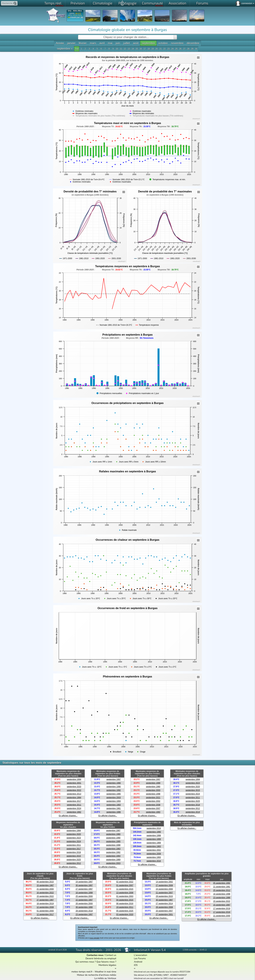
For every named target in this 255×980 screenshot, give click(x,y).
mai (110, 43)
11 (121, 49)
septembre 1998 (153, 794)
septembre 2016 (154, 861)
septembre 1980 (114, 783)
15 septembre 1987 (45, 885)
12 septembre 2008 (45, 907)
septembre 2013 (74, 794)
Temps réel (54, 4)
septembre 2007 (153, 808)
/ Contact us (101, 955)
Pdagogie (127, 3)
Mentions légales (107, 965)
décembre (193, 43)
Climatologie (103, 3)
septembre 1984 (74, 798)
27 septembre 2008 (164, 885)
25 (176, 49)
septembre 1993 (114, 801)
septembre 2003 (114, 798)
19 (153, 49)
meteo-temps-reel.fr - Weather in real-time (94, 972)
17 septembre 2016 (222, 912)
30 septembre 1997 (84, 885)
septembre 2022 (74, 790)
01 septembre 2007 (125, 885)
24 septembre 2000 (164, 889)
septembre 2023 (193, 783)
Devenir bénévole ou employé (101, 958)
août (136, 43)
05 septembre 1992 (222, 883)
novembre (177, 43)
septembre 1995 (113, 841)
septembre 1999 (154, 839)
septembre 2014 (154, 828)
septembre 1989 (153, 783)
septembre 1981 (114, 808)
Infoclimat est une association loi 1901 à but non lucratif (159, 978)
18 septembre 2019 (45, 904)
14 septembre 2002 (164, 882)
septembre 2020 (74, 787)
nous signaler (95, 938)
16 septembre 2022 (45, 893)
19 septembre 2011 (125, 907)
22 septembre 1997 (84, 900)
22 (165, 49)
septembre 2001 (74, 783)
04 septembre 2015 (125, 900)
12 (125, 49)
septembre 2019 (193, 812)
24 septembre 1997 (84, 882)
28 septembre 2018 (84, 911)
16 (141, 49)
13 (129, 49)
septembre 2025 (193, 801)
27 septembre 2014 (164, 904)
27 (184, 49)
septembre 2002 (153, 801)
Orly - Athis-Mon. (75, 11)
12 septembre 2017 (45, 914)
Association (177, 3)
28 (188, 49)
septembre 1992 (114, 790)
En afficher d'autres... (68, 816)
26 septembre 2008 (164, 907)
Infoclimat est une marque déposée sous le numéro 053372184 (162, 972)
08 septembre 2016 (125, 904)
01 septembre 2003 (125, 896)
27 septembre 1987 (45, 900)
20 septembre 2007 (164, 911)
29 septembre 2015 (164, 896)
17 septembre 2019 (222, 908)
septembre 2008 (153, 805)
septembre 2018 (193, 805)
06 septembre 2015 (45, 882)
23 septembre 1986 (222, 898)
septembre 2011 (74, 805)
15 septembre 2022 (45, 896)
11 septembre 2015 (125, 889)
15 (137, 49)
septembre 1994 (74, 779)
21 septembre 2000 (45, 889)
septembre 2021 (153, 798)
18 (149, 49)
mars (93, 43)
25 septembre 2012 (222, 890)
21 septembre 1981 (222, 887)
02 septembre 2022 (125, 882)
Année (60, 43)
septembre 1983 (114, 805)
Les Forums (140, 958)
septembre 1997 (114, 779)
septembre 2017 (74, 801)
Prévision (78, 3)
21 (161, 49)
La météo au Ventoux (105, 978)
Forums (202, 3)
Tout (77, 49)
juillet (127, 43)
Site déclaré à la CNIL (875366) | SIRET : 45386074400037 (160, 975)
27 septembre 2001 (164, 914)
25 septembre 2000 (84, 896)
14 (133, 49)
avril (102, 43)
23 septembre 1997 (84, 914)
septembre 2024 (74, 808)
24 (172, 49)
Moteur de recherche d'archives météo (96, 975)
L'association (141, 955)
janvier (71, 43)
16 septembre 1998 (84, 893)
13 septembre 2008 (125, 893)
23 (168, 49)
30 (196, 49)
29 (192, 49)
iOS (136, 965)
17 (145, 49)
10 (117, 49)
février (83, 43)
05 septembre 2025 (125, 911)
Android (138, 962)
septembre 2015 (193, 790)
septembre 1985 (114, 794)
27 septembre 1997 (84, 889)
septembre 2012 (193, 808)
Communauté (153, 4)
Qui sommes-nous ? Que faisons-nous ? (96, 962)
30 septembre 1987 (164, 900)
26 (180, 49)
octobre (163, 43)
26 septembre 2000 (84, 904)
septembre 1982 (74, 812)
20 (157, 49)
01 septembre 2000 (45, 911)
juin (118, 43)
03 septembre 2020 (125, 914)
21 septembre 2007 (164, 893)
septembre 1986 (114, 812)
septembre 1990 (114, 787)
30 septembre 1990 (84, 907)
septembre (148, 43)
